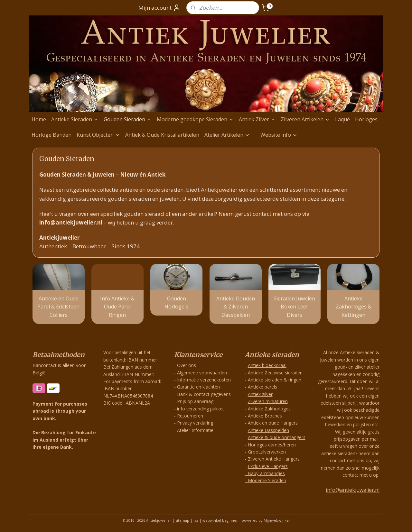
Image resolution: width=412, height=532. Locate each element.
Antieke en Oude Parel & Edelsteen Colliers (58, 307)
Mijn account (159, 8)
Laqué (342, 119)
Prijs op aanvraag (195, 401)
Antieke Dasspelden (268, 430)
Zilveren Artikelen (305, 119)
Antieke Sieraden (75, 119)
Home (39, 119)
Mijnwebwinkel (277, 520)
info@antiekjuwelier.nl (353, 490)
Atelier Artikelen (227, 135)
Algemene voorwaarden (202, 373)
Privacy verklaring (195, 423)
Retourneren (190, 416)
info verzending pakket (201, 409)
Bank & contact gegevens (204, 394)
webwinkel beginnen (220, 520)
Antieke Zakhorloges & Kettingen (354, 307)
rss (196, 520)
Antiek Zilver (257, 119)
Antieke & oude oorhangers (277, 437)
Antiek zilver (260, 394)
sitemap (182, 520)
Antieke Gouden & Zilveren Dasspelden (236, 307)
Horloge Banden (51, 135)
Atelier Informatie (195, 430)
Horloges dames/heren (272, 445)
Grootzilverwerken (267, 452)
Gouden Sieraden (128, 119)
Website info (279, 135)
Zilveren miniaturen (268, 401)
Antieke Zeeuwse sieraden (275, 373)
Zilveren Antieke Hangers (274, 459)
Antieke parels (262, 387)
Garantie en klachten (198, 387)
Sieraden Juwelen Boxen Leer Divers (294, 307)
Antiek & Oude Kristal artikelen (162, 135)
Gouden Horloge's (176, 303)
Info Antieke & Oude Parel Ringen (117, 307)
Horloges (366, 119)
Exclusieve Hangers (268, 466)
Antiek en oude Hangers (273, 423)
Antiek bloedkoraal (267, 365)
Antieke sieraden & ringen (275, 380)
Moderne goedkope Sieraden (195, 119)
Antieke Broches (265, 416)
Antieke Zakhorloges (269, 409)
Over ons (187, 365)
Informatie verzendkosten (204, 380)
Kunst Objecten (98, 135)
